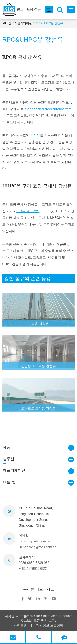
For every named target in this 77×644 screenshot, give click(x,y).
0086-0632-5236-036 (34, 563)
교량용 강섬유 (38, 325)
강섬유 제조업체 (28, 211)
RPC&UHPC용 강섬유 (49, 23)
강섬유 (35, 136)
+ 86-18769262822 (33, 569)
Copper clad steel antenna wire (48, 109)
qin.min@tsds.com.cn (34, 541)
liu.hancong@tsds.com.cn (37, 547)
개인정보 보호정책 (50, 625)
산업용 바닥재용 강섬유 (38, 367)
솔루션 (9, 459)
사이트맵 (20, 625)
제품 (7, 447)
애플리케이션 (23, 23)
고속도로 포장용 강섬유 (38, 410)
